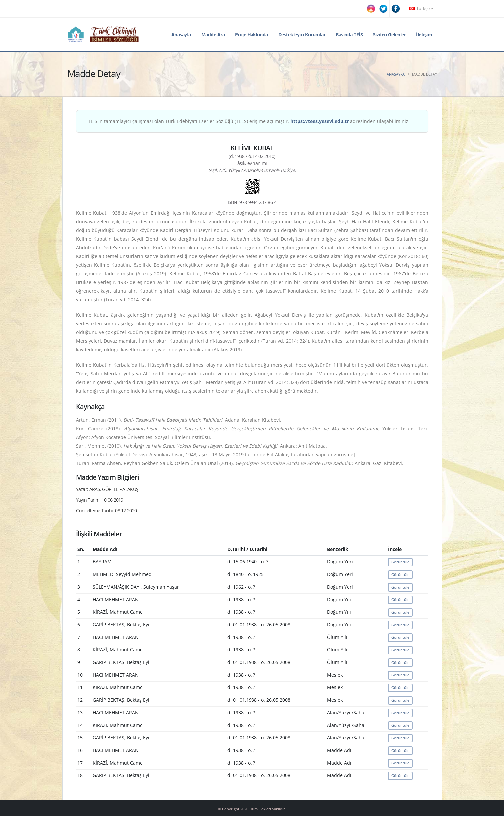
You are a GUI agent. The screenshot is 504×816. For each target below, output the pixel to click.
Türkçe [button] (421, 8)
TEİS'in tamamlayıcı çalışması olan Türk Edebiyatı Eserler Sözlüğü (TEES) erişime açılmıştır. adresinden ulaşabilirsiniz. (249, 121)
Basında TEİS (349, 34)
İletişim (424, 34)
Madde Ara (213, 34)
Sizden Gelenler (390, 34)
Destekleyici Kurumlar (302, 34)
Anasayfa (181, 34)
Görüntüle (400, 562)
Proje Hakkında (252, 34)
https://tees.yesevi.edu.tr (320, 121)
